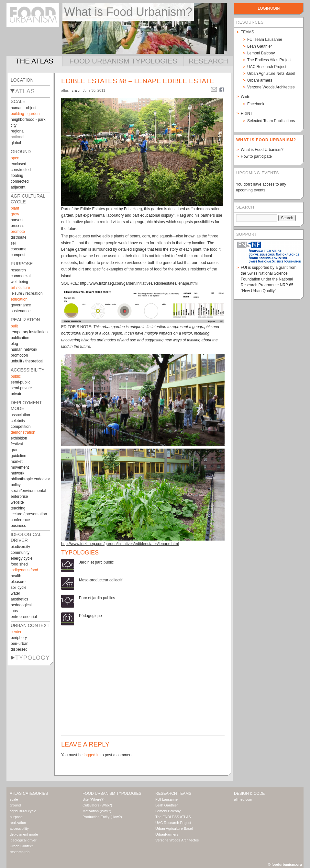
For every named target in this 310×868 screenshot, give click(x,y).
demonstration (23, 432)
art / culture (20, 288)
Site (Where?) (94, 799)
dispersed (19, 649)
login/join (269, 8)
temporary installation (29, 332)
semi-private (21, 388)
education (19, 299)
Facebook (256, 104)
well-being (19, 282)
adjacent (18, 187)
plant (15, 208)
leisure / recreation (27, 293)
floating (17, 176)
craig (76, 90)
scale (18, 101)
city (14, 125)
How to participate (256, 156)
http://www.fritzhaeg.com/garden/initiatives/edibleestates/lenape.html (139, 283)
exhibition (19, 438)
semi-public (21, 382)
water (15, 593)
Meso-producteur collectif (101, 580)
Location (22, 80)
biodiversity (20, 547)
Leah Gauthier (260, 46)
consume (19, 249)
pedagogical (21, 605)
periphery (19, 638)
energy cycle (22, 558)
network (17, 473)
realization (25, 320)
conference (20, 520)
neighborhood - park (28, 120)
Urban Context (30, 625)
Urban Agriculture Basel (174, 828)
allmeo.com (243, 799)
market (17, 462)
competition (21, 427)
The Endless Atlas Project (269, 60)
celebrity (18, 421)
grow (15, 214)
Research (208, 61)
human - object (23, 108)
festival (17, 444)
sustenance (21, 311)
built (14, 326)
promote (18, 232)
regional (18, 131)
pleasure (18, 582)
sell (14, 243)
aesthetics (19, 599)
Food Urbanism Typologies (123, 61)
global (16, 143)
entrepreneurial (24, 617)
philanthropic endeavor (30, 479)
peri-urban (20, 644)
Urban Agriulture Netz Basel (271, 74)
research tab (20, 852)
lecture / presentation (29, 514)
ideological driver (23, 840)
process (17, 226)
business (18, 526)
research (18, 270)
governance (21, 305)
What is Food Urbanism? (262, 150)
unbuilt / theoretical (27, 361)
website (17, 502)
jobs (14, 611)
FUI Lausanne (166, 799)
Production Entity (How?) (102, 817)
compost (18, 255)
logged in (92, 755)
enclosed (18, 164)
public (16, 376)
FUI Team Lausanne (265, 40)
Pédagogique (90, 616)
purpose (22, 264)
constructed (21, 170)
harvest (17, 220)
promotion (19, 355)
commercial (21, 276)
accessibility (28, 370)
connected (20, 181)
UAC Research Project (267, 67)
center (16, 632)
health (16, 576)
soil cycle (19, 588)
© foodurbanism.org (285, 864)
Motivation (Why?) (97, 811)
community (20, 553)
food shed (19, 564)
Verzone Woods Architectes (271, 87)
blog (14, 344)
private (17, 394)
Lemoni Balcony (261, 53)
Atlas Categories (29, 794)
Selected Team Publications (271, 121)
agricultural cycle (23, 811)
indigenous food (24, 570)
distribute (19, 237)
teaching (18, 508)
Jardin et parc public (96, 562)
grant (15, 450)
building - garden (25, 114)
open (15, 158)
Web (245, 97)
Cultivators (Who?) (97, 805)
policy (16, 485)
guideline (18, 456)
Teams (247, 32)
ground (21, 152)
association (20, 415)
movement (20, 467)
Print (247, 113)
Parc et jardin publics (97, 598)
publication (20, 338)
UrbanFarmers (260, 80)
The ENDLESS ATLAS (173, 817)
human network (24, 349)
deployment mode (24, 834)
